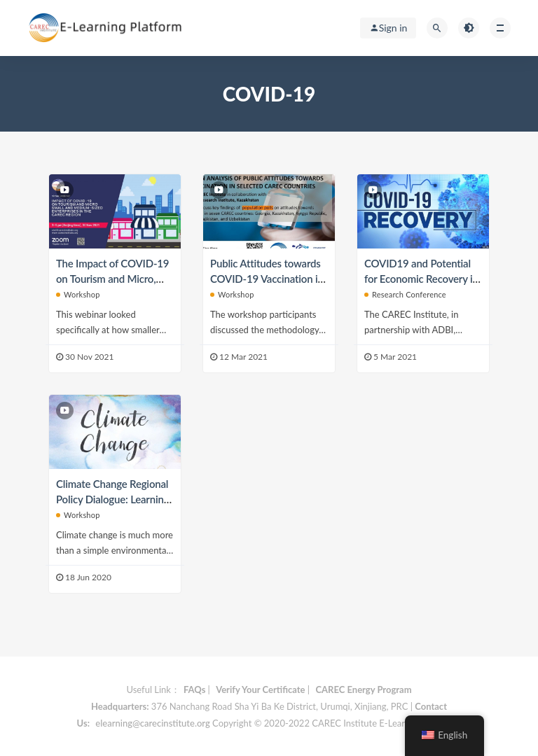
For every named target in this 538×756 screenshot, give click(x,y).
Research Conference (405, 294)
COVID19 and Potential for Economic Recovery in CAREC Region (421, 279)
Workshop (78, 294)
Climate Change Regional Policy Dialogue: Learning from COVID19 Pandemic (113, 499)
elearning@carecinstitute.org (152, 723)
